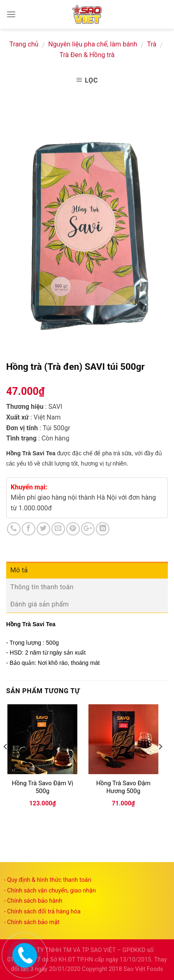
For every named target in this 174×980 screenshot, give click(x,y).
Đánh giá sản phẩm (39, 604)
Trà (152, 44)
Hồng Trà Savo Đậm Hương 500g (123, 787)
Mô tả (19, 570)
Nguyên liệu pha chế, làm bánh (93, 44)
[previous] (6, 763)
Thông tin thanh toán (42, 587)
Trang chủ (24, 44)
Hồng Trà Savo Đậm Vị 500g (43, 787)
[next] (160, 763)
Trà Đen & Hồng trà (87, 55)
